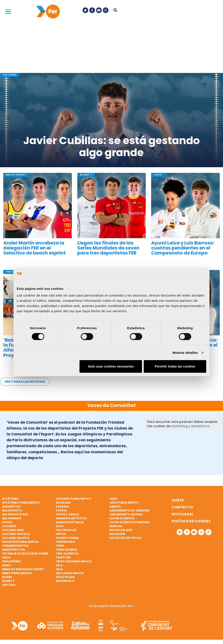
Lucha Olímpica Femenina (129, 522)
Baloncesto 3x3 (15, 514)
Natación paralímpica (20, 542)
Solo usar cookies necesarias (111, 366)
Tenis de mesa (66, 550)
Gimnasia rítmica (70, 522)
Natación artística (125, 538)
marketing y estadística (190, 426)
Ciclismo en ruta (16, 538)
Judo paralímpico (124, 503)
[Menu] (8, 11)
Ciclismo (9, 526)
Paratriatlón (14, 550)
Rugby (7, 577)
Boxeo (7, 522)
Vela (59, 565)
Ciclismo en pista (16, 534)
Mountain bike (121, 530)
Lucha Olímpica (122, 518)
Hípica (61, 534)
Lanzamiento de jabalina (129, 510)
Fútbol (62, 510)
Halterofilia (66, 530)
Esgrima (62, 507)
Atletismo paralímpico (21, 503)
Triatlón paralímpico (74, 561)
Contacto (182, 507)
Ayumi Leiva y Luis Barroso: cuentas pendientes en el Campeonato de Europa (183, 248)
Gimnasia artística (71, 518)
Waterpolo (65, 581)
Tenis (60, 546)
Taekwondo (65, 542)
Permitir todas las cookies (175, 366)
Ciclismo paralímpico (73, 499)
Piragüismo (12, 561)
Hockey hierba (67, 538)
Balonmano (12, 518)
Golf (60, 526)
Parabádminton (15, 546)
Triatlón (63, 557)
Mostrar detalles (185, 353)
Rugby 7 (8, 581)
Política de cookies (191, 521)
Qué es (178, 500)
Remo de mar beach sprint (23, 569)
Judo (113, 499)
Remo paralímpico (17, 573)
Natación (117, 534)
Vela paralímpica (70, 573)
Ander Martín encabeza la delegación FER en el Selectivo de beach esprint (34, 248)
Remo (6, 565)
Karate (115, 507)
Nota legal (183, 514)
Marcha (116, 526)
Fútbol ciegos (67, 514)
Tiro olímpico (67, 554)
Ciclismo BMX (13, 530)
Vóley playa (65, 577)
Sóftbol (9, 585)
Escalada (63, 503)
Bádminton (11, 507)
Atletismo (10, 499)
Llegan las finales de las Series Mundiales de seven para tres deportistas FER (108, 248)
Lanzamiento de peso (126, 514)
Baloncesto (12, 510)
